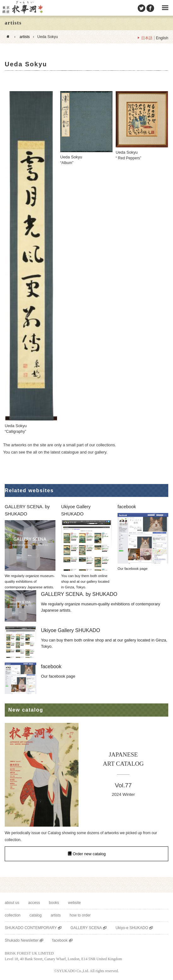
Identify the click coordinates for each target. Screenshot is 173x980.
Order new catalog (89, 854)
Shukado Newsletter (22, 940)
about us (12, 903)
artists (25, 37)
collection (13, 915)
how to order (80, 915)
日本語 (147, 38)
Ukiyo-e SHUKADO (132, 928)
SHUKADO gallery (22, 8)
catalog (35, 915)
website (75, 903)
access (34, 903)
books (54, 903)
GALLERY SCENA (86, 928)
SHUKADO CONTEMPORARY (31, 928)
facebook (60, 940)
